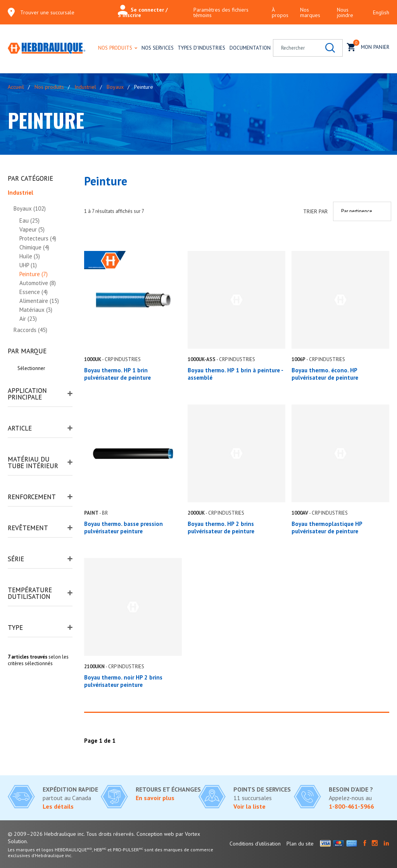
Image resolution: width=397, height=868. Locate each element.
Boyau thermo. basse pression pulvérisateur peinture (123, 527)
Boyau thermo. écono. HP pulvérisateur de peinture (325, 374)
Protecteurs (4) (38, 238)
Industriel (85, 87)
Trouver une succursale (47, 12)
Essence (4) (34, 292)
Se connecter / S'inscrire (143, 12)
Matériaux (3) (36, 310)
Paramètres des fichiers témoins (221, 12)
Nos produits (115, 48)
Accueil (16, 87)
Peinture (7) (34, 274)
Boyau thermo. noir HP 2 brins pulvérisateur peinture (123, 681)
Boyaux (115, 87)
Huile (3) (30, 256)
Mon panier (368, 46)
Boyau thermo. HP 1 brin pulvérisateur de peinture (117, 374)
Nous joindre (345, 12)
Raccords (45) (30, 330)
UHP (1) (28, 265)
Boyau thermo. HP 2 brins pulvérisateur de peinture (221, 527)
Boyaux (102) (30, 208)
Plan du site (300, 844)
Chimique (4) (34, 247)
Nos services (158, 48)
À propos (280, 12)
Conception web (155, 834)
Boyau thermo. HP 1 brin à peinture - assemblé (235, 374)
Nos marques (310, 12)
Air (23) (28, 319)
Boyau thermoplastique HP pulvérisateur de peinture (327, 527)
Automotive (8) (38, 283)
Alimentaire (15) (39, 301)
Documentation (250, 48)
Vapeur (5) (32, 229)
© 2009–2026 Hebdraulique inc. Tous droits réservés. (71, 834)
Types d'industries (201, 48)
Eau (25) (29, 220)
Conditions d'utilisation (255, 844)
